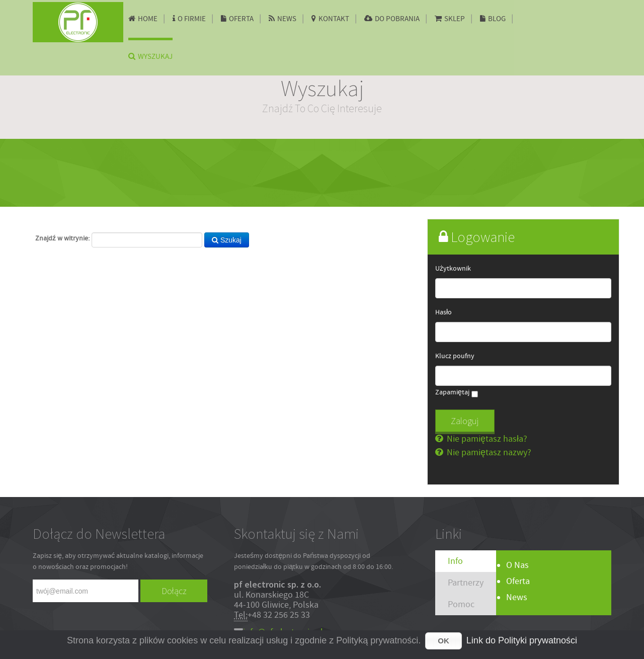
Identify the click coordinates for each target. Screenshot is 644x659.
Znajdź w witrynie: (62, 238)
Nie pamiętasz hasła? (486, 439)
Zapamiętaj (452, 392)
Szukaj (227, 240)
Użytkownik (453, 269)
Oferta (518, 581)
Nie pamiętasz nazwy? (488, 452)
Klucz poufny (455, 356)
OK (444, 641)
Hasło (444, 312)
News (517, 597)
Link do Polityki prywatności (522, 640)
